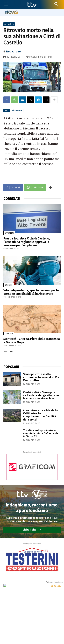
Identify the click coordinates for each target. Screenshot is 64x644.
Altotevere (17, 110)
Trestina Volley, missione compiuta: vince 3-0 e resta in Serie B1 (41, 433)
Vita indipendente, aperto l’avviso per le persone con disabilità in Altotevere (31, 292)
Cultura (9, 334)
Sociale (9, 285)
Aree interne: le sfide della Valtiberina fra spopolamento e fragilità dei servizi (40, 415)
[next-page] (11, 352)
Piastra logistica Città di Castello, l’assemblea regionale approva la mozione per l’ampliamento (27, 242)
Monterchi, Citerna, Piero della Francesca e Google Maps (32, 341)
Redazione (13, 51)
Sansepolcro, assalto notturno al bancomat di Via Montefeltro (41, 377)
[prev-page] (6, 352)
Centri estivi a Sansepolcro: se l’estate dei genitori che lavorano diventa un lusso (41, 395)
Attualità (9, 24)
